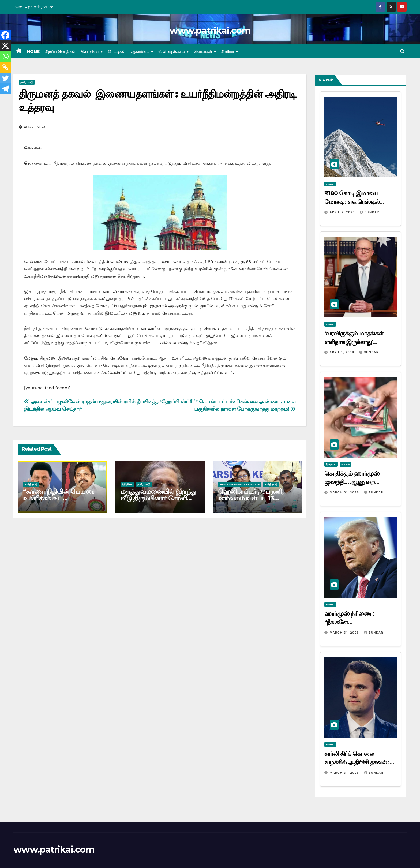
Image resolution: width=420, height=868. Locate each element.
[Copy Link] (5, 67)
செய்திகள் (91, 51)
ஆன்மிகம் (141, 51)
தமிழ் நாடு (27, 82)
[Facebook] (5, 35)
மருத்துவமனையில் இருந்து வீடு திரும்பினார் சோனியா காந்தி (158, 498)
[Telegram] (5, 89)
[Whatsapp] (5, 57)
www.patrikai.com (210, 31)
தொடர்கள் (204, 51)
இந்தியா (127, 484)
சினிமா (228, 51)
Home (33, 51)
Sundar (369, 212)
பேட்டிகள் (117, 51)
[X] (5, 46)
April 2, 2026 (343, 212)
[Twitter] (5, 78)
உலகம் (330, 184)
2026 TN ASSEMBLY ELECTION (240, 484)
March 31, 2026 (345, 492)
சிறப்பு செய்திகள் (61, 51)
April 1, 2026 (342, 352)
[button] (402, 51)
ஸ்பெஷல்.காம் (172, 51)
